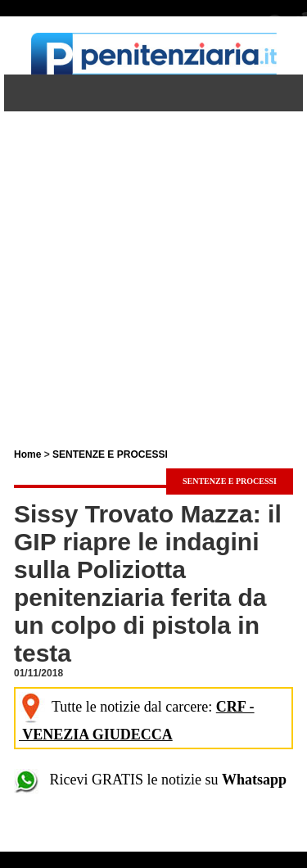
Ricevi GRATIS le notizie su (150, 780)
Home (27, 454)
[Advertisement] (153, 265)
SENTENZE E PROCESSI (110, 454)
